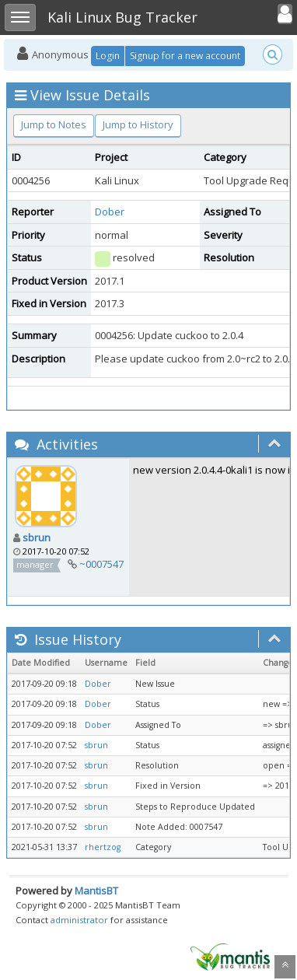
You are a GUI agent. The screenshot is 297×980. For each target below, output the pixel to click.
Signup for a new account (185, 56)
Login (108, 56)
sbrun (37, 537)
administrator (79, 920)
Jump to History (138, 124)
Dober (110, 212)
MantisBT (96, 891)
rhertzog (103, 847)
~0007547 (101, 564)
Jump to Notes (54, 124)
